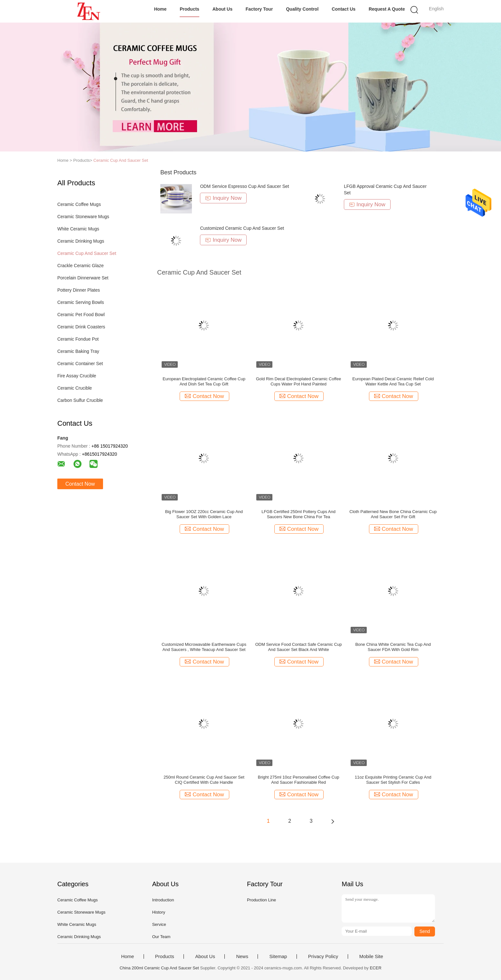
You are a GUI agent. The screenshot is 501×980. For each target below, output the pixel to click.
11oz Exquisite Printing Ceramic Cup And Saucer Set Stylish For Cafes (393, 780)
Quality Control (302, 9)
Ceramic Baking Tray (78, 351)
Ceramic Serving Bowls (81, 302)
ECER (375, 968)
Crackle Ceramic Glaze (80, 266)
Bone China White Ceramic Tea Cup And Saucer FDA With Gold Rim (393, 647)
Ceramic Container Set (80, 364)
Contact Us (344, 9)
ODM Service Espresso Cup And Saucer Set (244, 186)
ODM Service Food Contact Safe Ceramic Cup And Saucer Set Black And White (299, 647)
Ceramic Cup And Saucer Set (121, 160)
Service (159, 924)
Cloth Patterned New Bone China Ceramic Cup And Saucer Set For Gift (393, 514)
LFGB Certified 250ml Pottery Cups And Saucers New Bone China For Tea (298, 514)
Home (160, 9)
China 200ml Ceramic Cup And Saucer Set (159, 968)
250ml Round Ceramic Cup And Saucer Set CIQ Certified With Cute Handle (204, 780)
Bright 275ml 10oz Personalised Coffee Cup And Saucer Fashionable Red (299, 780)
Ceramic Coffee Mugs (79, 204)
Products (189, 9)
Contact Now (80, 484)
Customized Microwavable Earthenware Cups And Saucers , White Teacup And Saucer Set (204, 647)
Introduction (163, 900)
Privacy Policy (323, 956)
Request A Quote (387, 9)
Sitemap (278, 956)
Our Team (161, 937)
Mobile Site (371, 956)
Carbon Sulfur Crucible (80, 400)
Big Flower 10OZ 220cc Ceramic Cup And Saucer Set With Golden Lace (204, 514)
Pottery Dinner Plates (79, 290)
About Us (222, 9)
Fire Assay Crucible (77, 376)
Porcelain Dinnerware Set (83, 278)
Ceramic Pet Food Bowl (81, 315)
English (436, 9)
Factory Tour (259, 9)
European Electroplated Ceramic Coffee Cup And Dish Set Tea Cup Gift (204, 381)
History (158, 912)
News (242, 956)
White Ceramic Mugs (78, 229)
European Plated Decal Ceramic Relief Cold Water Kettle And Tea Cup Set (393, 381)
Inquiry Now (223, 198)
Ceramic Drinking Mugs (81, 241)
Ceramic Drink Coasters (81, 327)
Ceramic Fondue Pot (78, 339)
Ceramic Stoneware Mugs (83, 217)
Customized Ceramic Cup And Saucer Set (242, 228)
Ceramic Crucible (75, 388)
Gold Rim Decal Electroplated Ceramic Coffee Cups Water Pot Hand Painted (298, 381)
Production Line (261, 900)
